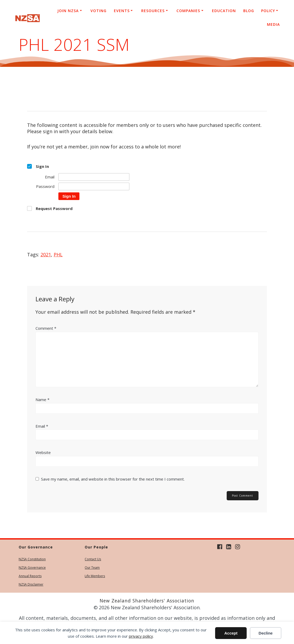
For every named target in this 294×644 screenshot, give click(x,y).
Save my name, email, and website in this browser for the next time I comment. (113, 479)
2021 (46, 254)
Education (224, 11)
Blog (249, 11)
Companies (188, 11)
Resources (153, 11)
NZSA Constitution (32, 559)
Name (42, 400)
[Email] (94, 177)
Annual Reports (30, 576)
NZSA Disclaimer (31, 584)
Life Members (95, 576)
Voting (98, 11)
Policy (268, 11)
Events (122, 11)
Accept (231, 633)
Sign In (69, 196)
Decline (265, 633)
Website (43, 452)
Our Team (92, 568)
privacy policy (141, 636)
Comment (46, 328)
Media (273, 24)
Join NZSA (68, 11)
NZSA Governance (32, 568)
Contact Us (93, 559)
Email (42, 426)
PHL (58, 254)
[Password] (94, 186)
